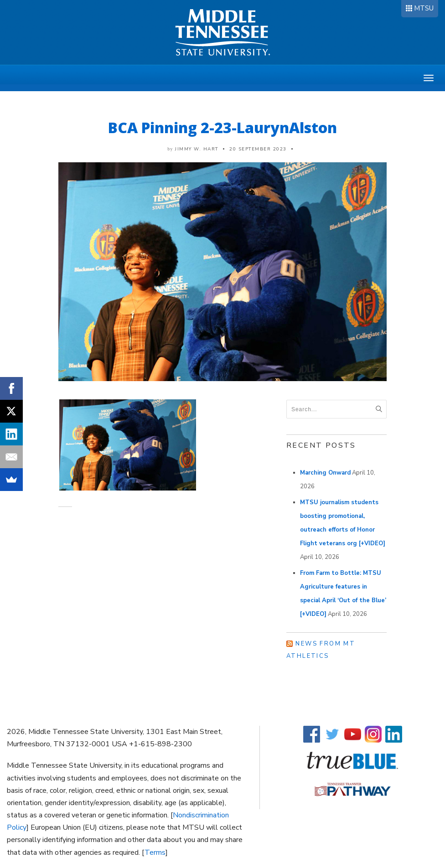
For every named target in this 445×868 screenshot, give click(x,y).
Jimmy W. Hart (197, 149)
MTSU (424, 8)
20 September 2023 (258, 149)
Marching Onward (325, 473)
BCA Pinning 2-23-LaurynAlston (222, 127)
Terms (155, 852)
